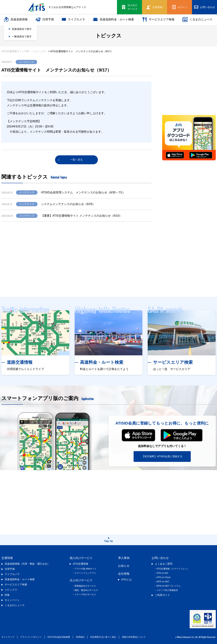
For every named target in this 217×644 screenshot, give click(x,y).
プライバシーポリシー (31, 637)
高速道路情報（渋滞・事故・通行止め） (27, 564)
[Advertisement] (109, 265)
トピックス (11, 590)
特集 (7, 595)
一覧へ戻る (76, 160)
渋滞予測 (45, 19)
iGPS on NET (163, 582)
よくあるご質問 (164, 564)
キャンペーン (12, 600)
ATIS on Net (162, 573)
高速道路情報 (16, 19)
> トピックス (39, 51)
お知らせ (124, 566)
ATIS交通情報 (81, 564)
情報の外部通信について (134, 637)
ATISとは (126, 579)
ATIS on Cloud (163, 577)
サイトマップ (8, 637)
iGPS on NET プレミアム (169, 586)
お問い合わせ (160, 558)
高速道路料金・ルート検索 (113, 19)
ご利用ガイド (162, 595)
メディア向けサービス (85, 594)
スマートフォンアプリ (85, 573)
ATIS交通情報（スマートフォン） (173, 569)
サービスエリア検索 (158, 19)
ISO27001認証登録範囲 (59, 637)
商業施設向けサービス (85, 586)
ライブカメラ (73, 19)
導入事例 (124, 558)
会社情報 (124, 574)
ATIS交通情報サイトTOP (15, 51)
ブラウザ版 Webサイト (86, 569)
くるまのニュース (197, 19)
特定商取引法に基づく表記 (103, 637)
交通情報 (7, 558)
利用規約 (80, 637)
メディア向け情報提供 (167, 590)
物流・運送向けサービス (86, 590)
